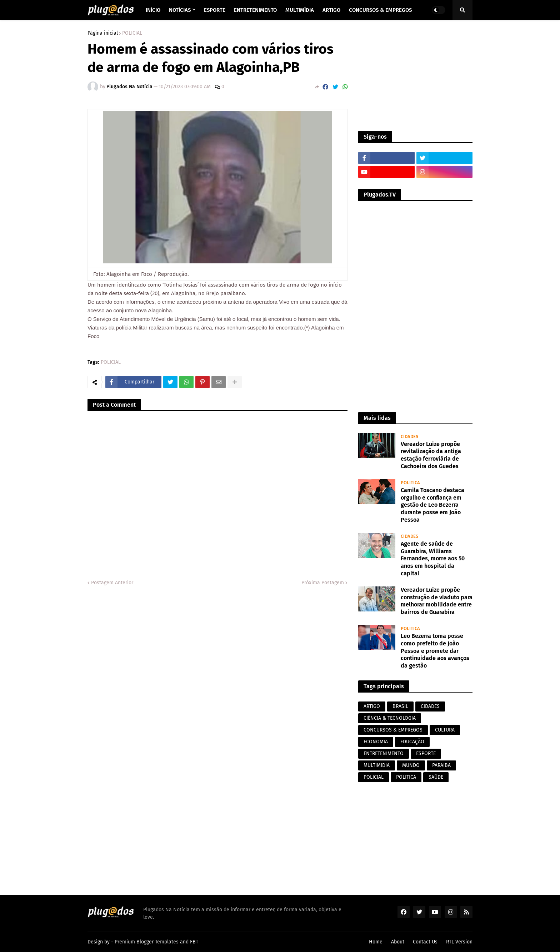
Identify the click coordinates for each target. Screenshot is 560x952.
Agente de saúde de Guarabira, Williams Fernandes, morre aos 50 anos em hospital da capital (433, 559)
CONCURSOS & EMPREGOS (393, 730)
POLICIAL (132, 33)
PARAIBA (441, 765)
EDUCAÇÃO (412, 742)
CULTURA (445, 730)
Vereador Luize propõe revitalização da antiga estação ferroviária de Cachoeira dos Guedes (431, 455)
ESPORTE (426, 753)
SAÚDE (436, 777)
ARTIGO (372, 706)
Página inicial (103, 33)
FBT (194, 942)
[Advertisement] (415, 75)
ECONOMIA (376, 742)
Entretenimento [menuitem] (255, 10)
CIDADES (430, 706)
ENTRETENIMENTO (384, 753)
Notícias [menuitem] (180, 10)
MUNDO (411, 765)
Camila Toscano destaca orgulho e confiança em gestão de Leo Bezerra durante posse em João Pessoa (432, 505)
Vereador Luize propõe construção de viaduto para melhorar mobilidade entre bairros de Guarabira (437, 601)
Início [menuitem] (153, 10)
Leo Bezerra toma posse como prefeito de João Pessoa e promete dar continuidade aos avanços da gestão (435, 651)
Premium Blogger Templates (147, 942)
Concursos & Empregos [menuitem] (380, 10)
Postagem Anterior (112, 583)
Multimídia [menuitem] (300, 10)
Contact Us (425, 942)
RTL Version (459, 942)
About (398, 942)
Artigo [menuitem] (331, 10)
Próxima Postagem (323, 583)
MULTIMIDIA (377, 765)
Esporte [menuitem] (215, 10)
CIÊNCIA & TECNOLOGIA (390, 718)
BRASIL (400, 706)
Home (376, 942)
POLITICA (406, 777)
